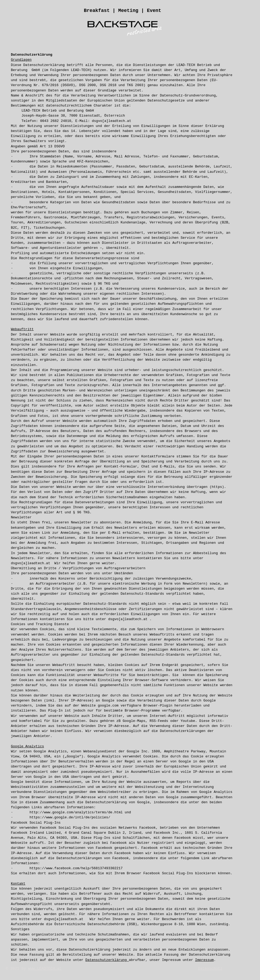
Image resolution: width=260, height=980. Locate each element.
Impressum (204, 960)
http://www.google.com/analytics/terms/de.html (76, 812)
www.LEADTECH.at (45, 969)
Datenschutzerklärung (107, 960)
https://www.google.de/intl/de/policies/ (70, 817)
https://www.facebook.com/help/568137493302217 (76, 868)
